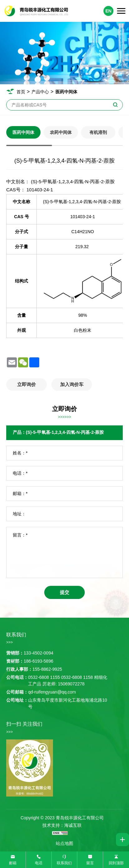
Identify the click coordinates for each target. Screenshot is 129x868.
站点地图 (64, 843)
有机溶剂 (98, 132)
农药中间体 (61, 132)
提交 (64, 592)
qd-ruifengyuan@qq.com (52, 692)
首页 (21, 92)
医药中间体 (66, 92)
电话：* (20, 473)
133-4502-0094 (38, 653)
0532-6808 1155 (44, 677)
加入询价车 (72, 384)
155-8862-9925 (47, 669)
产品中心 (40, 92)
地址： (19, 514)
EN (108, 11)
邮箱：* (20, 493)
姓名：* (20, 453)
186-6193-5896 (38, 661)
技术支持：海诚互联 (62, 825)
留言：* (20, 535)
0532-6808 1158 (77, 677)
